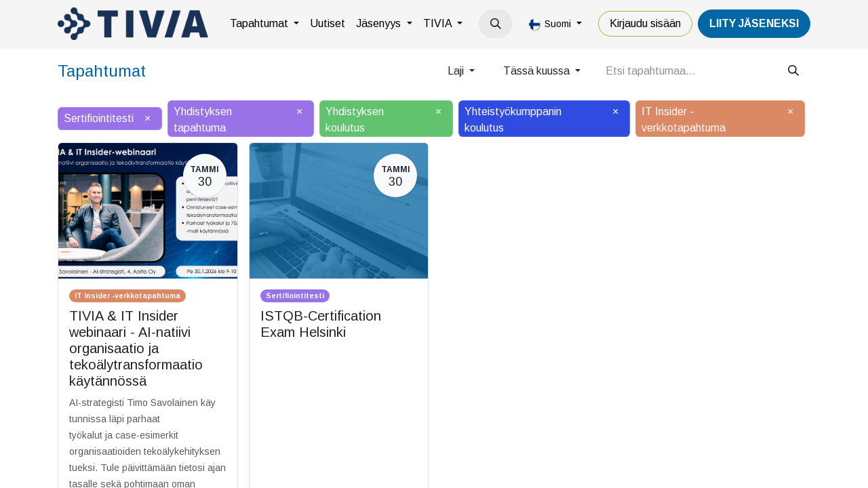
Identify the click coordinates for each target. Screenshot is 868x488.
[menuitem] (264, 24)
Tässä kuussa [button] (538, 71)
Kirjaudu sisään (645, 23)
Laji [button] (457, 71)
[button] (496, 24)
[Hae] (793, 71)
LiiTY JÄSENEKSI (754, 23)
